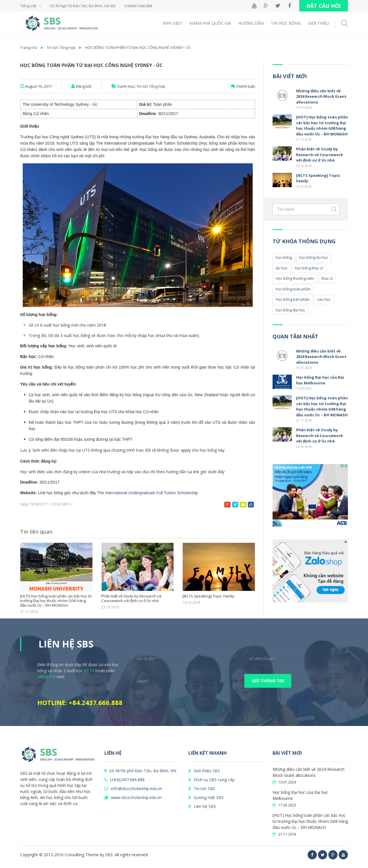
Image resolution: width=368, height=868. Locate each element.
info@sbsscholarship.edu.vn (133, 789)
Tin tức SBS (202, 789)
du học (282, 268)
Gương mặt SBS (206, 797)
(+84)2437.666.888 (124, 780)
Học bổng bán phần (293, 299)
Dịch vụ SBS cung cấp (211, 780)
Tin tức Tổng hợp (61, 47)
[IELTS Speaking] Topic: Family (208, 596)
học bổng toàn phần (293, 289)
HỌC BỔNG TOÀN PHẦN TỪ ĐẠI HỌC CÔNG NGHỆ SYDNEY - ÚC (138, 47)
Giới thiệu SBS (204, 771)
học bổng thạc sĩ (309, 268)
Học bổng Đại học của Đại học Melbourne (320, 380)
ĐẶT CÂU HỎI (324, 6)
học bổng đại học (290, 310)
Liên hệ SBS (202, 806)
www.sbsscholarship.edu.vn (133, 797)
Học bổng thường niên (295, 278)
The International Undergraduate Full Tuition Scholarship (148, 493)
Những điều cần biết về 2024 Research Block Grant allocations (321, 96)
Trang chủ (29, 47)
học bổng (284, 257)
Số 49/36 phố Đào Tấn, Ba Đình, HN (140, 771)
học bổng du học (314, 257)
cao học (324, 299)
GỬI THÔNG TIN (268, 681)
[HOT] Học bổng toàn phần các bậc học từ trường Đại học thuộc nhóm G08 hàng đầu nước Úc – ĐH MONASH (56, 601)
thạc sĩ (327, 278)
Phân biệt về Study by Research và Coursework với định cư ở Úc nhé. (131, 598)
